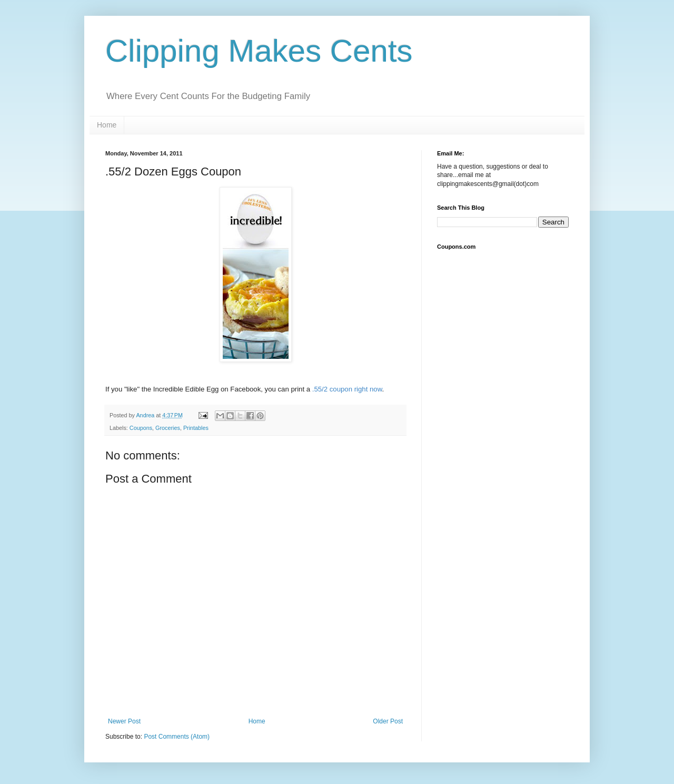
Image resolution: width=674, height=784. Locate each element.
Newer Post (124, 721)
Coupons (141, 428)
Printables (196, 428)
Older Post (388, 721)
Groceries (168, 428)
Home (107, 125)
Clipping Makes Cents (259, 51)
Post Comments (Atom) (177, 737)
